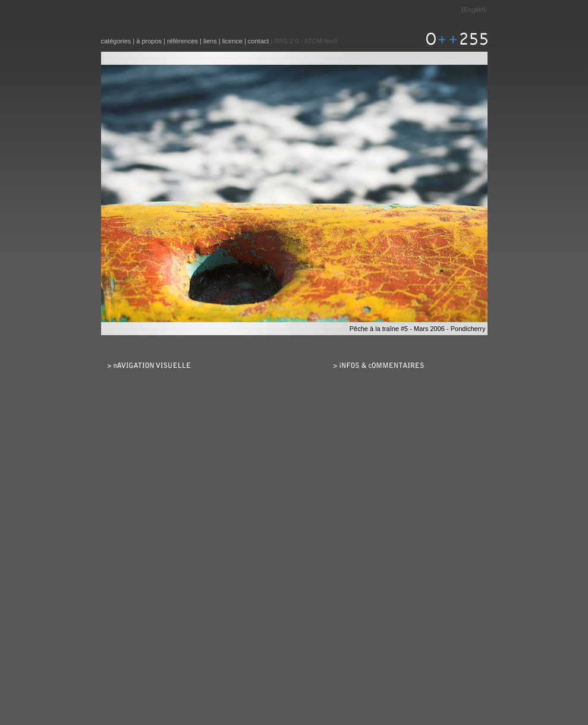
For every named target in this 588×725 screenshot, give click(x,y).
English (474, 10)
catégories (116, 41)
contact (258, 41)
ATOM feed (320, 41)
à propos (149, 41)
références (183, 41)
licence (232, 41)
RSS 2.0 (286, 41)
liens (210, 41)
